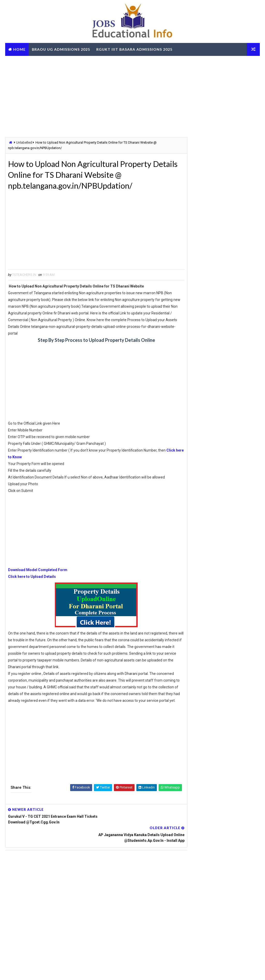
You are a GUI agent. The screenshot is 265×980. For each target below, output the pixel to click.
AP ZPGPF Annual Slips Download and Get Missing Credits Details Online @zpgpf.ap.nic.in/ (218, 813)
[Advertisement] (132, 96)
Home (19, 49)
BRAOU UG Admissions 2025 (61, 49)
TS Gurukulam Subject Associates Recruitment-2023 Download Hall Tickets (233, 375)
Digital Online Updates (90, 971)
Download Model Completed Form (38, 572)
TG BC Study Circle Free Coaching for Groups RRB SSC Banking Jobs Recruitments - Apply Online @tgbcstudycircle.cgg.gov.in (220, 657)
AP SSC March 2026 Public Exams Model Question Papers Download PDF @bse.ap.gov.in (217, 694)
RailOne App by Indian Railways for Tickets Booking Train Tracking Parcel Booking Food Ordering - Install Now (219, 737)
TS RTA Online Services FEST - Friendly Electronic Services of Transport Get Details (233, 419)
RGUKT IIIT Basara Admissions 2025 (134, 49)
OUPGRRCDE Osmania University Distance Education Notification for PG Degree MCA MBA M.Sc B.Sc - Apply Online (218, 675)
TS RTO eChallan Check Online (42, 62)
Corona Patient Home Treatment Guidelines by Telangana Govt (228, 397)
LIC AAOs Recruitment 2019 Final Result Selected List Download (231, 512)
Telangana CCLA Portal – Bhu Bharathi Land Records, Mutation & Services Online (232, 490)
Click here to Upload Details (32, 578)
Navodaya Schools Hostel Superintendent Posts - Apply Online (232, 441)
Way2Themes (34, 971)
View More (253, 857)
